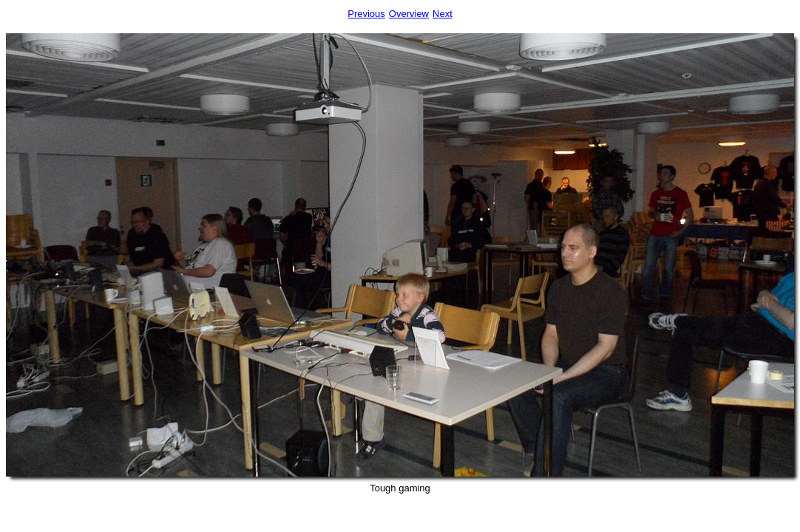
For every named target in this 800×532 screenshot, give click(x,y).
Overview (409, 14)
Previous (366, 14)
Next (443, 14)
